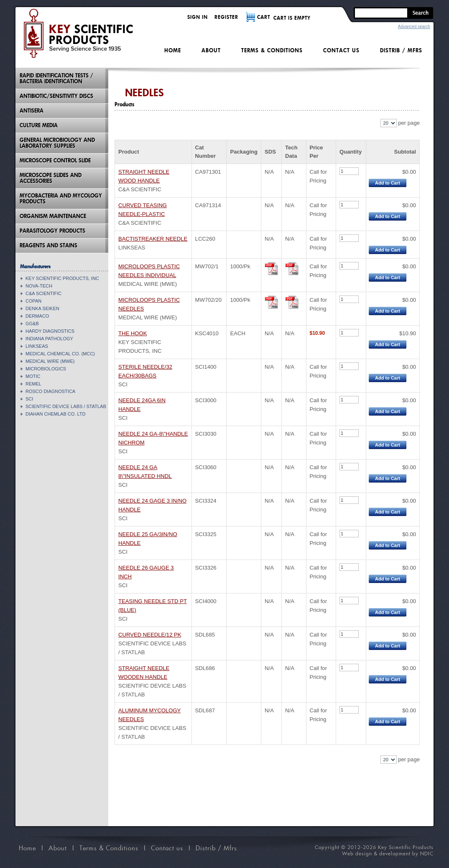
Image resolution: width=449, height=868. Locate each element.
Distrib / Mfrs (401, 50)
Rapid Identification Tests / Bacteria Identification (56, 78)
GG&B (32, 324)
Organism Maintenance (53, 216)
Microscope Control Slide (55, 161)
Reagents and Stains (48, 245)
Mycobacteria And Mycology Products (61, 199)
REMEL (33, 384)
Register (226, 17)
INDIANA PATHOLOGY (49, 339)
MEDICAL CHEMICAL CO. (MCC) (60, 354)
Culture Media (39, 125)
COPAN (33, 301)
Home (173, 50)
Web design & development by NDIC (388, 854)
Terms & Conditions (272, 50)
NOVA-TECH (39, 286)
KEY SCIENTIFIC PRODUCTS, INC (62, 278)
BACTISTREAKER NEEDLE (153, 239)
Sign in (198, 17)
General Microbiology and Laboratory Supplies (57, 143)
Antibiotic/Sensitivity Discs (56, 96)
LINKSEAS (37, 346)
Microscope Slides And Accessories (51, 178)
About (211, 50)
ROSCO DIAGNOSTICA (50, 391)
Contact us (341, 50)
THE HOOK (133, 333)
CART (264, 17)
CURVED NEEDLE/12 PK (150, 635)
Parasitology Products (52, 231)
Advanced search (414, 27)
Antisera (32, 111)
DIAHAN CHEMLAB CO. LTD (55, 414)
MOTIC (33, 376)
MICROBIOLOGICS (46, 369)
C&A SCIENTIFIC (43, 293)
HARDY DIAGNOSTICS (50, 331)
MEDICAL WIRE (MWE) (50, 361)
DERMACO (37, 316)
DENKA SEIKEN (42, 308)
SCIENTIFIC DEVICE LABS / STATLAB (66, 406)
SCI (29, 399)
